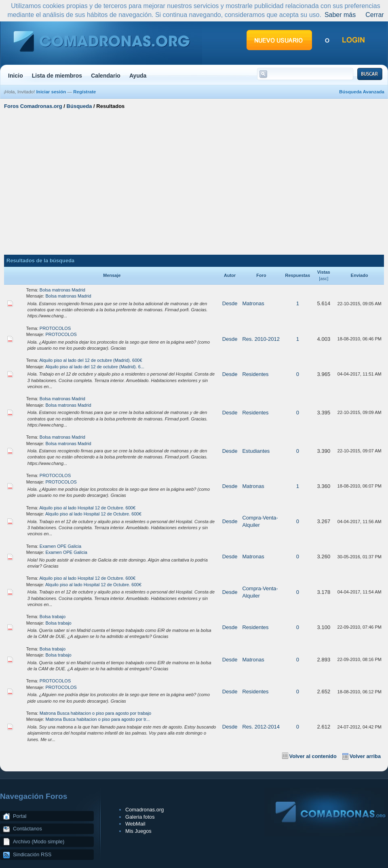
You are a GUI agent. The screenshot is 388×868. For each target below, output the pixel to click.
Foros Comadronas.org (33, 106)
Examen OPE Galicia (60, 546)
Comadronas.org (144, 810)
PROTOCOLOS (55, 328)
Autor (230, 275)
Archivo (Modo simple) (39, 842)
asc (324, 279)
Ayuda (138, 76)
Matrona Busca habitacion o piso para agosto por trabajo (95, 713)
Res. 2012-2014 (261, 727)
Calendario (106, 76)
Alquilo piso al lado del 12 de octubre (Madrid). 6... (95, 367)
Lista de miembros (57, 76)
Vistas (324, 272)
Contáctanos (27, 829)
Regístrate (84, 92)
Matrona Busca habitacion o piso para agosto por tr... (98, 719)
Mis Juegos (138, 831)
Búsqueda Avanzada (362, 92)
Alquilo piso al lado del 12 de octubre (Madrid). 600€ (91, 360)
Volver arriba (365, 756)
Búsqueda (79, 106)
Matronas (253, 303)
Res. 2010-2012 (261, 339)
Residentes (255, 374)
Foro (261, 275)
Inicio (16, 76)
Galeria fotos (140, 817)
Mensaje (112, 275)
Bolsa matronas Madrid (62, 290)
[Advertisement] (194, 181)
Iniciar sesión (51, 92)
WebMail (135, 824)
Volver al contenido (313, 756)
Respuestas (298, 275)
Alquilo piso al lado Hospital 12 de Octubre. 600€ (87, 508)
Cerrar (374, 15)
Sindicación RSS (32, 854)
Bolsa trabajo (53, 617)
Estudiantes (256, 451)
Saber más (340, 15)
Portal (20, 816)
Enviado (360, 275)
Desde (230, 303)
